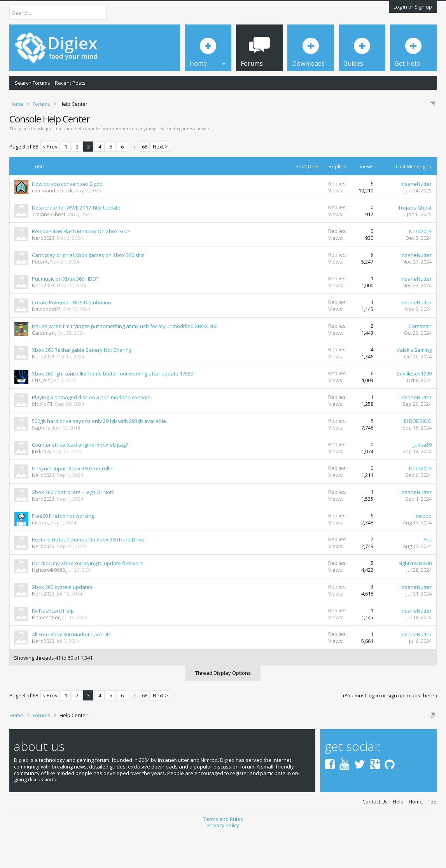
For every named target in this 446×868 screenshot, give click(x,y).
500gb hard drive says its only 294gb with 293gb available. (100, 454)
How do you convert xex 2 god (67, 217)
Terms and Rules (223, 852)
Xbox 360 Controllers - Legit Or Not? (73, 526)
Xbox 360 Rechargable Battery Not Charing (82, 383)
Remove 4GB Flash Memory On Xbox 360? (81, 265)
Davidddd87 (46, 342)
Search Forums (32, 83)
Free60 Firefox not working (63, 549)
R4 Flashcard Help (53, 644)
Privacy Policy (223, 859)
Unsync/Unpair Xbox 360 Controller (73, 502)
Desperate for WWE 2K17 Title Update (76, 241)
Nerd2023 (43, 271)
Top (432, 835)
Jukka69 (41, 485)
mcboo (40, 556)
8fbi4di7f (42, 437)
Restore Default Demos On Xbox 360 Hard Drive (88, 573)
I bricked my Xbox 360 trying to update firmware (88, 597)
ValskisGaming (414, 383)
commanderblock (52, 224)
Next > (160, 180)
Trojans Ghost (49, 248)
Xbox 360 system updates (62, 620)
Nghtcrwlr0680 (48, 603)
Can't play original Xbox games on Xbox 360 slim (88, 288)
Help (398, 835)
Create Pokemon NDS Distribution (72, 336)
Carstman (43, 366)
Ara (428, 573)
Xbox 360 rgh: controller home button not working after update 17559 (113, 407)
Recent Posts (70, 83)
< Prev (50, 180)
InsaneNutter (416, 217)
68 (145, 180)
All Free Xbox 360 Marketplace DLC (72, 668)
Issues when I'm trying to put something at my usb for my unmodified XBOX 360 (125, 360)
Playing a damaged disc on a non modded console (91, 431)
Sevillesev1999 (414, 407)
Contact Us (375, 835)
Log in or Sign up (413, 7)
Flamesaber (46, 651)
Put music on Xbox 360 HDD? (65, 312)
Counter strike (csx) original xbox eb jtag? (80, 478)
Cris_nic (41, 414)
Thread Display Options (223, 706)
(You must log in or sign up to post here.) (390, 729)
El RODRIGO (418, 454)
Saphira (41, 461)
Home (416, 835)
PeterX (40, 295)
